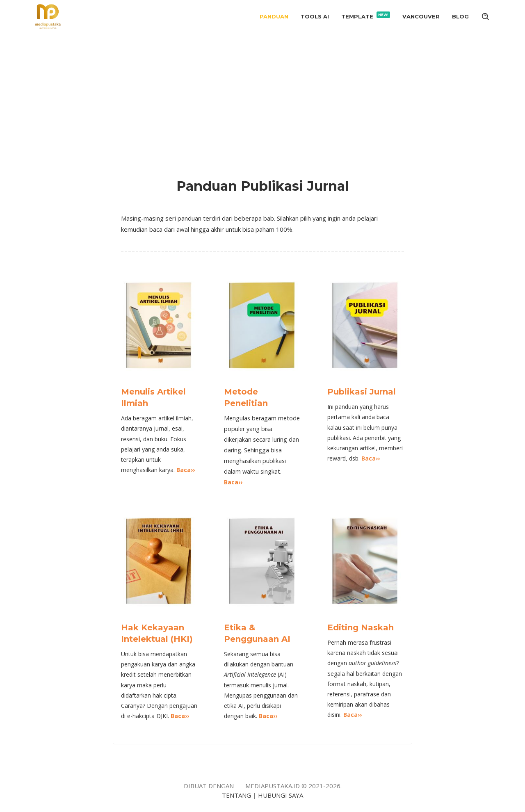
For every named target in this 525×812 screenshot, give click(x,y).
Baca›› (186, 470)
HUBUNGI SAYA (281, 795)
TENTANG (236, 795)
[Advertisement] (262, 95)
